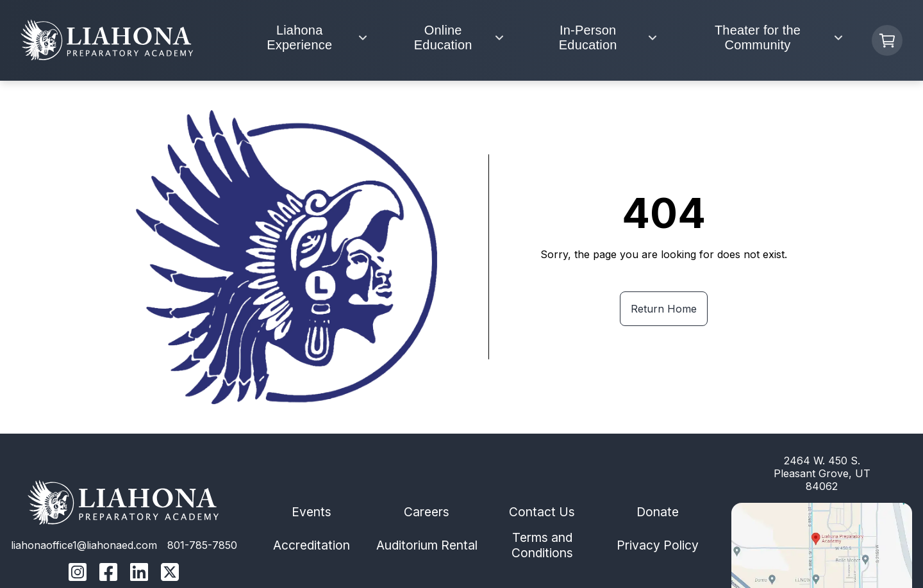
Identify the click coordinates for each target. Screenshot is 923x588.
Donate (658, 512)
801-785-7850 (202, 545)
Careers (427, 512)
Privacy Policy (658, 545)
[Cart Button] (887, 40)
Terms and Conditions (542, 545)
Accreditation (312, 545)
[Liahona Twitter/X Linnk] (170, 573)
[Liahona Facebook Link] (108, 573)
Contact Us (542, 512)
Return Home (664, 309)
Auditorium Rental (427, 545)
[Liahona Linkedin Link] (139, 573)
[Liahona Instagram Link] (78, 573)
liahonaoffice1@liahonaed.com (84, 545)
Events (312, 512)
